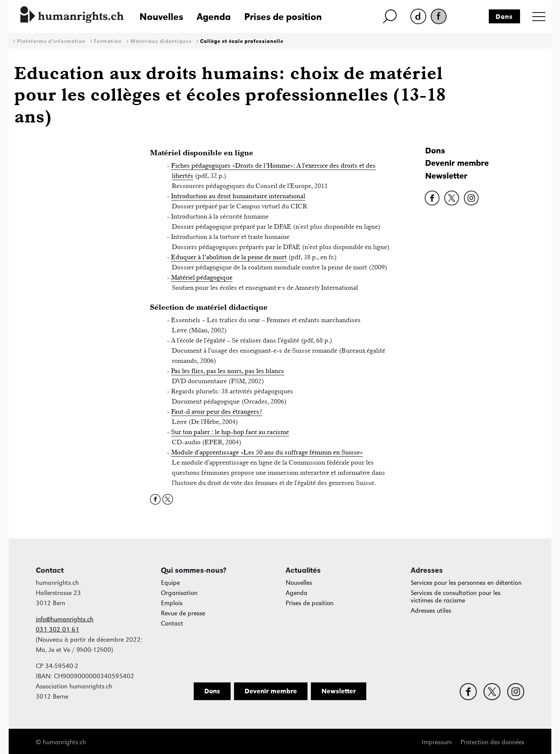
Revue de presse (183, 613)
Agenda (214, 17)
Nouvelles (161, 17)
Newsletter (446, 176)
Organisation (179, 593)
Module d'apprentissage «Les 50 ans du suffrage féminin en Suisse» (267, 452)
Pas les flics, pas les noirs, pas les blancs (228, 371)
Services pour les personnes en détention (466, 583)
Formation (108, 41)
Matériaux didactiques (161, 41)
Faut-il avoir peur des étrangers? (217, 411)
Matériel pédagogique (202, 277)
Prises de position (283, 17)
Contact (172, 623)
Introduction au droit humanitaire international (238, 196)
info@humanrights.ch (65, 619)
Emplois (172, 603)
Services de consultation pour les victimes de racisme (456, 597)
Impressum (437, 742)
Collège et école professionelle (242, 41)
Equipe (170, 583)
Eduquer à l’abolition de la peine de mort (229, 257)
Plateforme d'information (51, 41)
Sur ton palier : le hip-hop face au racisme (230, 432)
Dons (504, 17)
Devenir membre (457, 163)
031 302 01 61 (57, 629)
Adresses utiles (431, 611)
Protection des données (492, 742)
